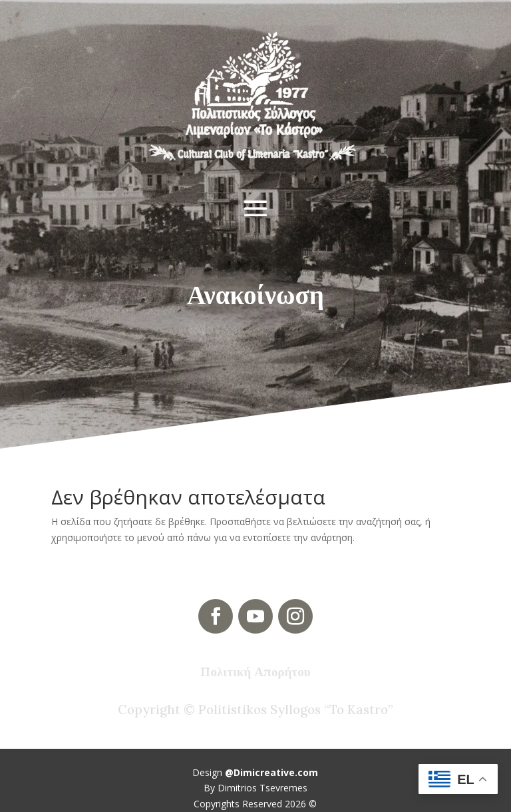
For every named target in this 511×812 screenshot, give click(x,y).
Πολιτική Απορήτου (255, 672)
